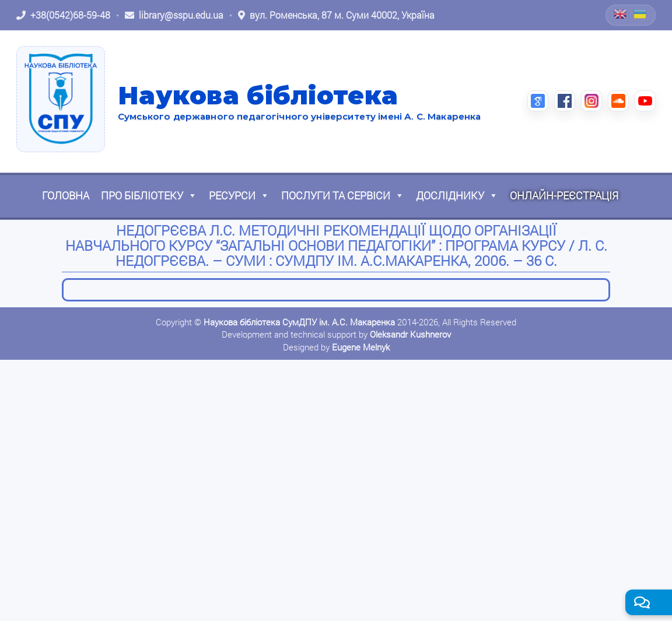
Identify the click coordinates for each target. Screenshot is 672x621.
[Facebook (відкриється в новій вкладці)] (565, 101)
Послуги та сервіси (343, 195)
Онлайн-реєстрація (564, 195)
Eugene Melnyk (361, 347)
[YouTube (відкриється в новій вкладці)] (645, 101)
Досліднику (457, 195)
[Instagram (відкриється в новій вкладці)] (591, 101)
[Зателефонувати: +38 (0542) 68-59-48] (63, 15)
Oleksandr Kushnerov (410, 334)
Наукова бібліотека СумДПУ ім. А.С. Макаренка (299, 322)
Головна (66, 195)
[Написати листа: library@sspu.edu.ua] (174, 15)
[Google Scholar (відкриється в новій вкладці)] (538, 101)
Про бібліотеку (149, 195)
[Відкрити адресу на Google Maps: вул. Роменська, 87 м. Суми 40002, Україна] (336, 15)
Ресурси (239, 195)
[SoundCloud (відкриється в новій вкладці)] (618, 101)
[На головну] (61, 99)
